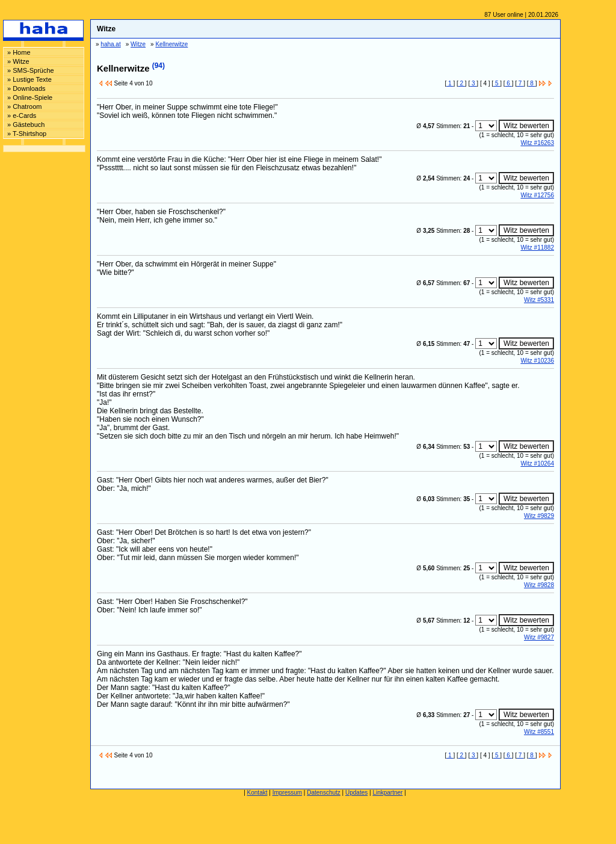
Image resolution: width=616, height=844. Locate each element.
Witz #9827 (539, 637)
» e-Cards (22, 116)
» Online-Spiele (30, 97)
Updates (356, 793)
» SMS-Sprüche (31, 70)
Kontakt (257, 793)
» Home (19, 52)
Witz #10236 (537, 361)
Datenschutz (324, 793)
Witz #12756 (537, 195)
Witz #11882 (537, 248)
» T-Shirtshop (27, 134)
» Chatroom (24, 106)
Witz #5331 (539, 300)
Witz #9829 (539, 516)
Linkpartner (387, 793)
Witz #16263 (537, 143)
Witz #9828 (539, 585)
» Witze (18, 61)
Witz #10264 (537, 464)
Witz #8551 (539, 732)
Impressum (287, 793)
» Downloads (26, 88)
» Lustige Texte (29, 79)
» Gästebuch (26, 125)
